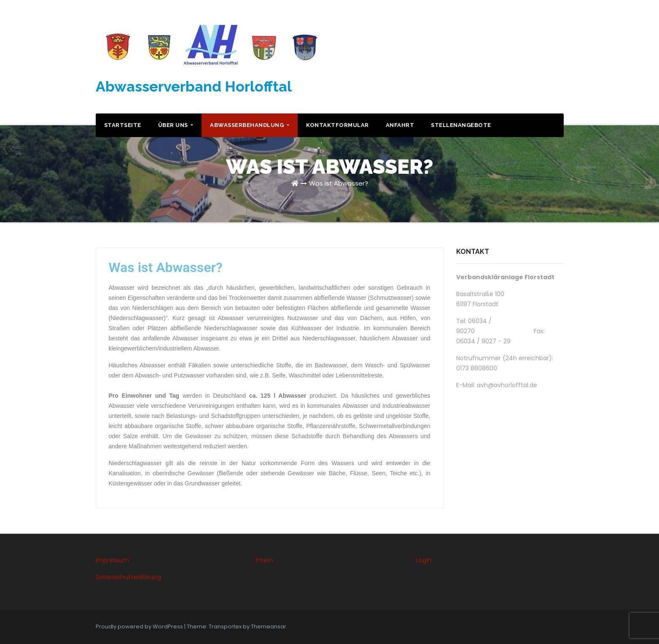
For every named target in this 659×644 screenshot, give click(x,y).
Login (424, 560)
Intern (265, 560)
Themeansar (269, 626)
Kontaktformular (338, 125)
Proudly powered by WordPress (140, 626)
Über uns (176, 125)
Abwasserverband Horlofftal (194, 86)
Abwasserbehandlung (250, 125)
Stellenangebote (461, 125)
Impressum (112, 560)
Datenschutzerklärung (128, 577)
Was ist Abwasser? (339, 183)
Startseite (123, 125)
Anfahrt (400, 125)
